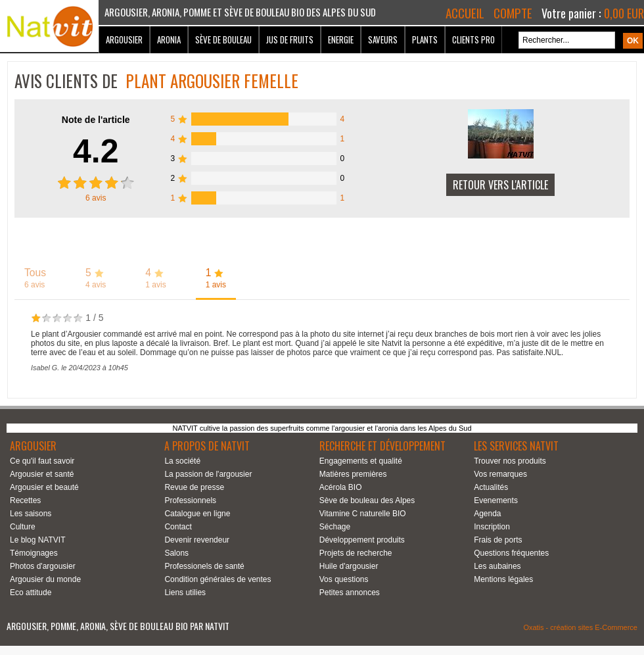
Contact (178, 527)
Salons (176, 553)
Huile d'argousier (349, 566)
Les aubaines (497, 566)
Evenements (496, 500)
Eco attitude (31, 593)
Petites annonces (350, 593)
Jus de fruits (290, 39)
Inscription (492, 527)
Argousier (124, 39)
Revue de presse (194, 487)
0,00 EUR (624, 13)
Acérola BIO (341, 487)
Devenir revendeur (197, 540)
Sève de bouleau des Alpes (367, 500)
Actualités (491, 487)
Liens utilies (185, 593)
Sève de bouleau (223, 39)
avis (96, 198)
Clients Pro (473, 39)
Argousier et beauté (44, 487)
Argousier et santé (42, 474)
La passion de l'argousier (208, 474)
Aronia (169, 39)
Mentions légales (503, 579)
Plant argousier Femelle (212, 81)
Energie (341, 39)
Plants (425, 39)
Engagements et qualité (361, 461)
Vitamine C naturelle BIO (363, 514)
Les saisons (31, 514)
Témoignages (34, 553)
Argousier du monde (45, 579)
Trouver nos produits (510, 461)
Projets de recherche (356, 553)
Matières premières (353, 474)
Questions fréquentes (511, 553)
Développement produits (362, 540)
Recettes (25, 500)
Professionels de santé (204, 566)
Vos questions (344, 579)
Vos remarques (500, 474)
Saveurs (383, 39)
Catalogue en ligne (197, 514)
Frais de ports (498, 540)
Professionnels (190, 500)
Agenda (487, 514)
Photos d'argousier (43, 566)
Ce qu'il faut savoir (42, 461)
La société (182, 461)
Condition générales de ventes (218, 579)
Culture (23, 527)
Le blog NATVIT (37, 540)
